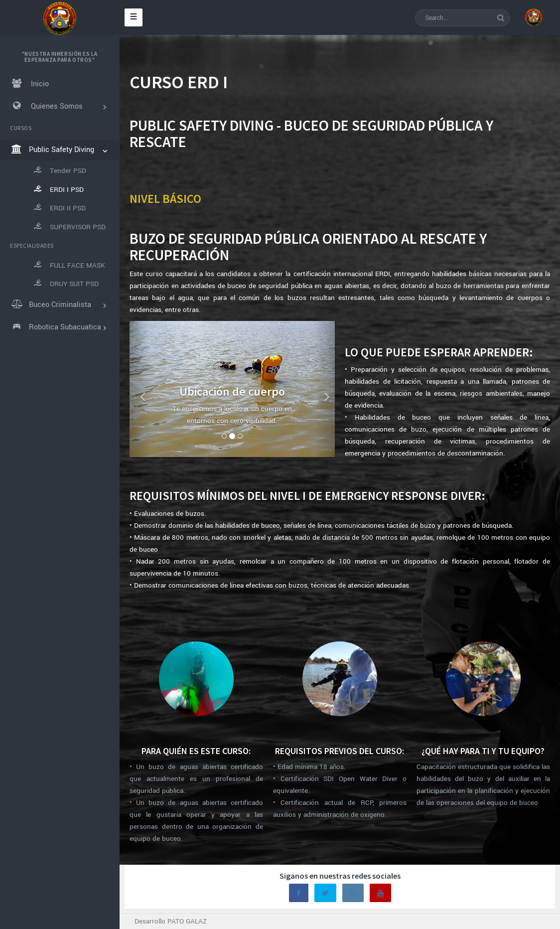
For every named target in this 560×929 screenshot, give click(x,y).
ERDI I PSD (58, 189)
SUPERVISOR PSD (69, 227)
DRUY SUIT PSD (66, 284)
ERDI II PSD (59, 208)
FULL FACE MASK (69, 265)
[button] (140, 389)
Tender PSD (59, 170)
